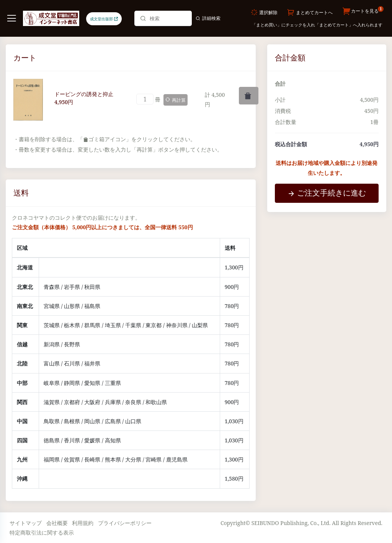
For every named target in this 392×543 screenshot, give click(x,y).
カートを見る (362, 11)
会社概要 (57, 523)
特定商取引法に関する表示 (42, 532)
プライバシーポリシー (125, 523)
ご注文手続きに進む (327, 193)
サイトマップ (26, 523)
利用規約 (83, 523)
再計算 (176, 100)
